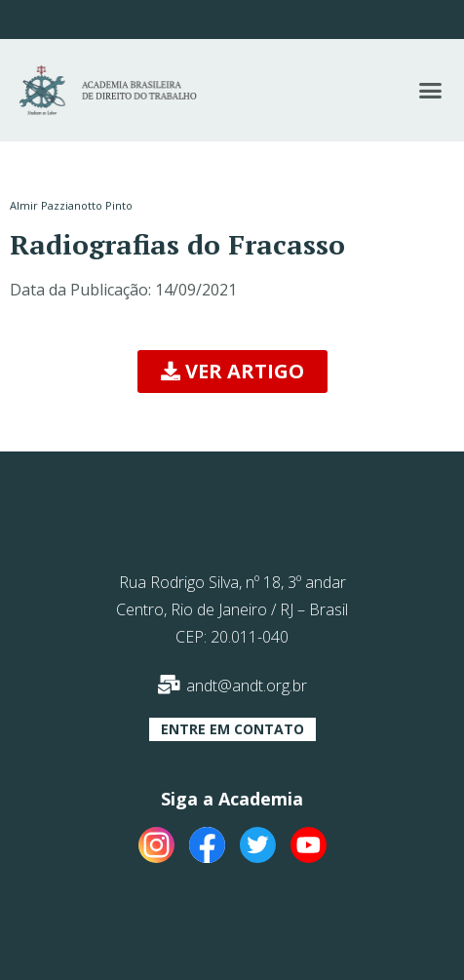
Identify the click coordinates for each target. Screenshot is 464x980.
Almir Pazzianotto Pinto (71, 205)
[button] (430, 91)
